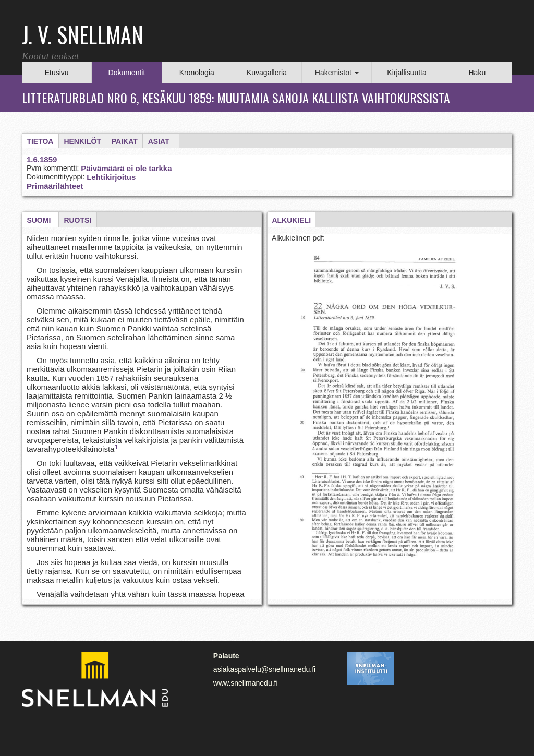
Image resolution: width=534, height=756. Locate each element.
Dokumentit (127, 73)
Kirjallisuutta (406, 73)
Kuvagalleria (267, 73)
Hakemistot (337, 73)
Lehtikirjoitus (111, 177)
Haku (477, 73)
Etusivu (57, 73)
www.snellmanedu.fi (246, 683)
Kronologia (197, 73)
